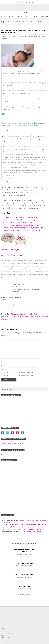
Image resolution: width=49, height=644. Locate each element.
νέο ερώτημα (13, 250)
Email (3, 365)
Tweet (4, 300)
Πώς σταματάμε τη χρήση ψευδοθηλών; (24, 314)
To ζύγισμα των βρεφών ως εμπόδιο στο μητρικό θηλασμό (21, 230)
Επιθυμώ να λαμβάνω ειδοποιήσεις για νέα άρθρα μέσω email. (18, 375)
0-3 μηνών (44, 35)
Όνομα (3, 361)
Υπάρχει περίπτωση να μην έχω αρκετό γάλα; (17, 222)
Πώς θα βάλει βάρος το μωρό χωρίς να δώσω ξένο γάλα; (21, 225)
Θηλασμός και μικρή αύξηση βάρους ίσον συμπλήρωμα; (20, 220)
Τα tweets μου (5, 455)
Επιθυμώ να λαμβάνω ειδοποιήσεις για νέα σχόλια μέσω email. (18, 372)
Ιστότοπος (3, 369)
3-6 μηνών (4, 37)
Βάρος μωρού (11, 37)
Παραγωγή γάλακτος (27, 37)
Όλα (33, 35)
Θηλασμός (29, 35)
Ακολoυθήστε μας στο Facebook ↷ (13, 439)
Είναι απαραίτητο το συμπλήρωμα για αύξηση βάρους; (20, 217)
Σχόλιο (2, 339)
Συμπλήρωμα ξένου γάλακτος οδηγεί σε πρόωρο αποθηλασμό (23, 228)
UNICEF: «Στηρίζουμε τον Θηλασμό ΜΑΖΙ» (30, 532)
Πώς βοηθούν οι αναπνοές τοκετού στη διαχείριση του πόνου (26, 527)
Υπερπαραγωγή (36, 37)
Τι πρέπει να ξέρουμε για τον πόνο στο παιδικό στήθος (30, 525)
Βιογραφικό (16, 291)
